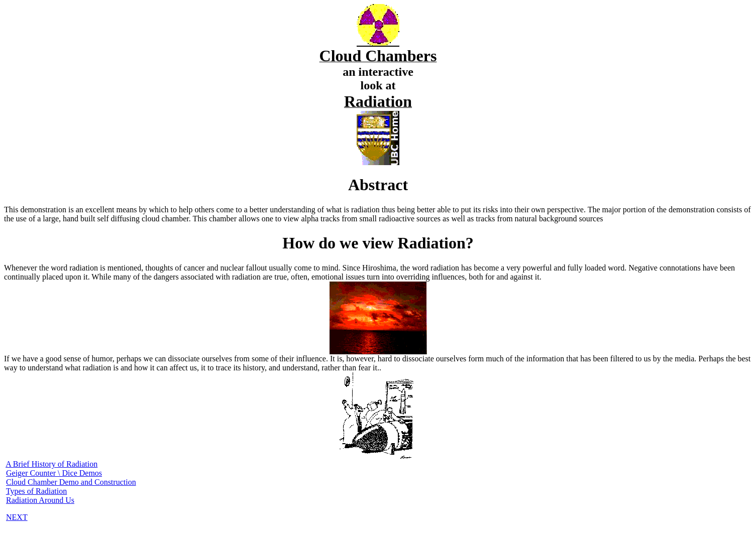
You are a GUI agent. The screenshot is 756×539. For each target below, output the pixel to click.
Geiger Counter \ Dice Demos (54, 473)
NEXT (17, 517)
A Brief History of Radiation (51, 464)
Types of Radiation (37, 491)
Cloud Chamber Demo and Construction (71, 482)
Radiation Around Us (40, 500)
